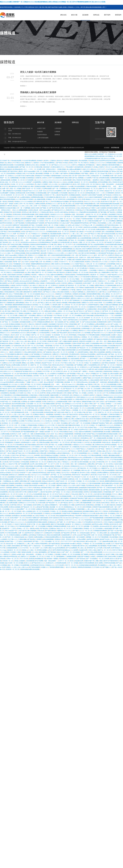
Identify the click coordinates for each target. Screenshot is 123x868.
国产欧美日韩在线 (55, 208)
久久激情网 (88, 178)
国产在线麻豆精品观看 (35, 481)
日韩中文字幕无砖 (117, 550)
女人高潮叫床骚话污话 (66, 184)
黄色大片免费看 (105, 180)
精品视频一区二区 (70, 382)
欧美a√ (72, 561)
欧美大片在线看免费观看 (62, 309)
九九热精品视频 (90, 408)
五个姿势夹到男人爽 (18, 346)
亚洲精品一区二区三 (114, 236)
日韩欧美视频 (9, 279)
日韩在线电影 (11, 260)
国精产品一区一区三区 (106, 189)
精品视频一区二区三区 (107, 350)
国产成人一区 (95, 533)
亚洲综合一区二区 (85, 386)
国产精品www (15, 457)
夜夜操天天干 (40, 533)
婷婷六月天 (86, 169)
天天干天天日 (104, 337)
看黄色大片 (32, 255)
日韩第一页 (101, 303)
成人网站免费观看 (48, 386)
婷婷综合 (40, 352)
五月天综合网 (96, 378)
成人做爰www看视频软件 (74, 169)
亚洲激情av (68, 214)
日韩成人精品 (11, 408)
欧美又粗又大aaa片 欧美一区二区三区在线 (83, 229)
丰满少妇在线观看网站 (108, 470)
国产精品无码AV (13, 171)
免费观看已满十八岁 (74, 356)
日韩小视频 (119, 554)
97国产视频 (84, 173)
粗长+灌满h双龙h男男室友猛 (83, 436)
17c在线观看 (41, 219)
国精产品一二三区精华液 (80, 417)
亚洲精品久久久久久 (6, 234)
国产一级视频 (40, 432)
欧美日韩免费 (68, 180)
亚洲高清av (77, 337)
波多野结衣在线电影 (6, 223)
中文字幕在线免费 (39, 359)
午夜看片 (93, 208)
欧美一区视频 (20, 466)
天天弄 (10, 328)
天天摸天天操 (15, 455)
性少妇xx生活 (85, 447)
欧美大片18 (113, 559)
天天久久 (115, 494)
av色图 (71, 186)
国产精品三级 (20, 453)
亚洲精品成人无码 (57, 206)
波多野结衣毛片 (84, 430)
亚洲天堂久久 (52, 402)
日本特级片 (56, 268)
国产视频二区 (45, 208)
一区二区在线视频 (85, 279)
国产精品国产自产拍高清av (113, 242)
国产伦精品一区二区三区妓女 (56, 238)
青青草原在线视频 (117, 386)
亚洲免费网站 (31, 283)
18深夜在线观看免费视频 (8, 251)
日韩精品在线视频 (20, 253)
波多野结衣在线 (80, 505)
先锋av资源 (108, 197)
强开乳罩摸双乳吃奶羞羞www (62, 550)
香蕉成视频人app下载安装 (85, 384)
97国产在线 (41, 240)
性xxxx (36, 337)
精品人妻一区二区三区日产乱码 (43, 277)
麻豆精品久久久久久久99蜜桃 (38, 498)
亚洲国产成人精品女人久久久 (46, 343)
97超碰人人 (78, 501)
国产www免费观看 (72, 548)
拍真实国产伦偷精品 (84, 556)
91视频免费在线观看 (36, 249)
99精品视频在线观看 (75, 303)
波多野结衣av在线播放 (91, 227)
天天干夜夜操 (80, 288)
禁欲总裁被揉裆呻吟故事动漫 (80, 223)
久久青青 (21, 384)
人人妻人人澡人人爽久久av (20, 567)
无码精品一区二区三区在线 (80, 272)
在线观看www (97, 363)
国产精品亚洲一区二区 (72, 285)
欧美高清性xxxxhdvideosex (29, 242)
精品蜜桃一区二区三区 (37, 556)
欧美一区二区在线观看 (70, 197)
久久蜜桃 (111, 290)
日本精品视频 (25, 462)
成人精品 (10, 378)
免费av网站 (91, 464)
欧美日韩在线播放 (96, 419)
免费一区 (16, 234)
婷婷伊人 (3, 348)
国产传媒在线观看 (115, 367)
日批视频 (58, 554)
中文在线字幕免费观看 (29, 161)
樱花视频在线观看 (114, 455)
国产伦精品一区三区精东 (37, 221)
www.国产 (59, 296)
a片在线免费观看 (37, 494)
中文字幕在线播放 (32, 238)
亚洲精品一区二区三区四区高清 (56, 199)
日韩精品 (21, 315)
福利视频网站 (61, 556)
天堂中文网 (114, 296)
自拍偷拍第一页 (31, 216)
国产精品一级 (60, 404)
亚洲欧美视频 (62, 169)
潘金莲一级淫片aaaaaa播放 (27, 171)
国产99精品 (93, 223)
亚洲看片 (39, 539)
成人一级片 (46, 477)
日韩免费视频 (104, 367)
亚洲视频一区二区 (49, 173)
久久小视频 (111, 326)
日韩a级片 (56, 479)
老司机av (81, 414)
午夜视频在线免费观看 (63, 298)
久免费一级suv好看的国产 (47, 382)
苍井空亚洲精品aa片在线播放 (60, 202)
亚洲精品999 (48, 533)
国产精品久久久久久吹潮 (88, 513)
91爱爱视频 (27, 436)
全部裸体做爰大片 (105, 247)
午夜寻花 (85, 236)
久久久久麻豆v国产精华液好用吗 (79, 247)
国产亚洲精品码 (75, 300)
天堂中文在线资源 (32, 350)
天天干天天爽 (46, 260)
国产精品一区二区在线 (27, 337)
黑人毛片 (5, 247)
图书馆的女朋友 (73, 320)
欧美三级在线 (88, 290)
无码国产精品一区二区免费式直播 (10, 402)
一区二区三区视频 (115, 516)
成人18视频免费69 (104, 272)
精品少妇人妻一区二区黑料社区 (49, 285)
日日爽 (51, 244)
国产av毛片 (50, 320)
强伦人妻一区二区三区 (19, 238)
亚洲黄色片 (58, 539)
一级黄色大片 (42, 275)
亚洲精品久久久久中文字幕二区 (74, 404)
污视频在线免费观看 (61, 359)
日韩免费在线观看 (61, 563)
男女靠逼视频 (83, 161)
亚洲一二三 (29, 412)
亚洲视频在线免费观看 (88, 356)
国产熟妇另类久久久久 (98, 333)
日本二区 (78, 455)
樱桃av (24, 363)
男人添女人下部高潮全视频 (15, 294)
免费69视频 (23, 481)
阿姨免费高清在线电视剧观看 (89, 212)
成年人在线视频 (32, 348)
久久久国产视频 (42, 460)
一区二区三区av (38, 361)
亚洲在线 (32, 559)
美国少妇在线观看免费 (33, 253)
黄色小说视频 (67, 376)
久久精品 (19, 260)
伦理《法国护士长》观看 (83, 257)
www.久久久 (72, 384)
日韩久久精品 (93, 550)
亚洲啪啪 (8, 238)
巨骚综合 (54, 161)
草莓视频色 (26, 244)
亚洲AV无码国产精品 (79, 343)
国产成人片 (47, 202)
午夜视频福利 (17, 264)
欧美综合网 (96, 249)
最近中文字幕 (34, 331)
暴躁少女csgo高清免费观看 (57, 548)
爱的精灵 (10, 356)
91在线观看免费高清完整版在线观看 (107, 434)
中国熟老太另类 (21, 173)
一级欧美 (98, 165)
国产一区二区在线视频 (84, 423)
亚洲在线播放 (16, 546)
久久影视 (55, 262)
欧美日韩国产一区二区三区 (92, 283)
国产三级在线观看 (53, 193)
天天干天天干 (101, 169)
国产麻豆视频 (102, 212)
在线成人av (44, 417)
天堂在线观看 (105, 249)
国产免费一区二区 (63, 522)
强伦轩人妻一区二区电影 (51, 225)
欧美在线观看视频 (85, 350)
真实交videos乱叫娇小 (75, 333)
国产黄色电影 (4, 242)
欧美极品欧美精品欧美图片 (71, 386)
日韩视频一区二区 (106, 199)
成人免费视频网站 (61, 509)
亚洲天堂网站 (37, 505)
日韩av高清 (95, 262)
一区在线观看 (107, 266)
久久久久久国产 (81, 206)
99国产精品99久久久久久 (99, 257)
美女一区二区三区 (78, 363)
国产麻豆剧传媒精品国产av (78, 309)
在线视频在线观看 (83, 251)
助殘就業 (40, 132)
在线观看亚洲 (118, 522)
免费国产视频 (87, 378)
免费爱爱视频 (15, 178)
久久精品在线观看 (60, 227)
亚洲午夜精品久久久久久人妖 (91, 199)
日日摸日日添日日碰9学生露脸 (25, 176)
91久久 (91, 421)
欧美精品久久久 (74, 212)
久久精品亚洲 (42, 266)
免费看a (48, 240)
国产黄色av (113, 171)
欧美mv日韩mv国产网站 (33, 251)
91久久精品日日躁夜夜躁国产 (94, 197)
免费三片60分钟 (25, 229)
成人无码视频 (60, 343)
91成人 (69, 526)
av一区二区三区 (39, 279)
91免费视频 (80, 292)
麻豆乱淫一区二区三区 (7, 425)
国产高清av (4, 244)
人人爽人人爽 (111, 223)
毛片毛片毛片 (115, 206)
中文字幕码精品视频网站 (23, 526)
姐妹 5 (103, 251)
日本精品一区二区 (56, 511)
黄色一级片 (65, 208)
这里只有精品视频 (88, 315)
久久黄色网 (54, 305)
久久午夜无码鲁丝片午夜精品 (25, 199)
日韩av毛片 (66, 234)
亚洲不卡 (11, 309)
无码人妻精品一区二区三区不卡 (63, 244)
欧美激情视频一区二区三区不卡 (44, 490)
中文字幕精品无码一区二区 (77, 191)
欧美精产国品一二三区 (95, 427)
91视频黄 (49, 526)
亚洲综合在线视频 (15, 507)
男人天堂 (78, 199)
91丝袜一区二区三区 (17, 184)
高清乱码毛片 (94, 247)
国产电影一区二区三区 (27, 167)
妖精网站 (15, 421)
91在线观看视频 (19, 165)
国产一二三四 (85, 552)
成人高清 (8, 227)
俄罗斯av (117, 326)
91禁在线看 (42, 503)
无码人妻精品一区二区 (110, 361)
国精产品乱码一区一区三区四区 (32, 189)
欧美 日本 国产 (73, 176)
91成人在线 (80, 208)
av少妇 (108, 324)
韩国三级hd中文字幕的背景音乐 (80, 313)
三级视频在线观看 (71, 556)
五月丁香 (105, 393)
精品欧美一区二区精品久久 (99, 275)
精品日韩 (61, 425)
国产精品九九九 (56, 468)
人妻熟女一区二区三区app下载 (98, 173)
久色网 (27, 221)
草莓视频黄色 (9, 442)
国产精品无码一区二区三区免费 (87, 468)
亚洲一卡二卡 (56, 290)
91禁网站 (24, 402)
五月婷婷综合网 (112, 257)
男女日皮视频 (66, 307)
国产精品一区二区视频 (87, 285)
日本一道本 (75, 255)
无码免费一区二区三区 (52, 219)
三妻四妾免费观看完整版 (93, 294)
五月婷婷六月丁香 (49, 195)
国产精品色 (62, 337)
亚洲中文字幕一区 (33, 524)
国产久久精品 (112, 408)
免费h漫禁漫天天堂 (26, 277)
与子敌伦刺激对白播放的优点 (90, 277)
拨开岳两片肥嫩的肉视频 (32, 328)
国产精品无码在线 (79, 541)
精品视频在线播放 (89, 511)
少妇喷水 (45, 178)
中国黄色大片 (13, 236)
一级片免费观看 (102, 186)
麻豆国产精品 (50, 296)
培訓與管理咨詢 (42, 135)
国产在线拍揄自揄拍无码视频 (79, 406)
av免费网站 (25, 535)
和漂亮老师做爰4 (114, 511)
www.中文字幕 (17, 268)
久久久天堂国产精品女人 (78, 264)
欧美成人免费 (118, 311)
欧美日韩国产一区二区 (17, 518)
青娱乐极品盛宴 (102, 236)
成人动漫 (92, 462)
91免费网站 (59, 191)
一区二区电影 (76, 219)
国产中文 (105, 255)
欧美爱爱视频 (100, 399)
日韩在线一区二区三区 (71, 305)
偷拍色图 (44, 253)
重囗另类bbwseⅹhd (99, 445)
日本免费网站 (13, 247)
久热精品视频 (8, 262)
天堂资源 (72, 221)
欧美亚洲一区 (26, 365)
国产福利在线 (38, 202)
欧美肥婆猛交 (31, 178)
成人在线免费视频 (92, 546)
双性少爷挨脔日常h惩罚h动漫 (82, 180)
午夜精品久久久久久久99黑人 (56, 253)
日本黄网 (58, 251)
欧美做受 (20, 275)
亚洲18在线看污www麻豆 (18, 350)
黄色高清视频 (102, 309)
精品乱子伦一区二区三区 (113, 191)
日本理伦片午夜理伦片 (22, 285)
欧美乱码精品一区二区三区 (80, 425)
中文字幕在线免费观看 (95, 455)
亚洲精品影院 (74, 161)
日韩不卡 (51, 178)
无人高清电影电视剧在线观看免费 (91, 300)
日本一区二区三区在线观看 (114, 240)
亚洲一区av (43, 191)
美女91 (97, 161)
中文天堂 (5, 186)
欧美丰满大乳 (13, 331)
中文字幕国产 (93, 406)
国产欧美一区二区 (108, 311)
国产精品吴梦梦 (62, 333)
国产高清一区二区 (40, 296)
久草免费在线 (68, 294)
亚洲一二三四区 (55, 331)
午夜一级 (44, 447)
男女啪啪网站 (102, 565)
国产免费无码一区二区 (29, 326)
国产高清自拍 (108, 195)
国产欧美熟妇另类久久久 (28, 371)
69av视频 (23, 178)
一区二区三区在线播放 (82, 326)
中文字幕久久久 (111, 169)
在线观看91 (23, 359)
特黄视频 (65, 303)
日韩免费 (112, 337)
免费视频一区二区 (91, 537)
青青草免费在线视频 (28, 214)
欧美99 (105, 440)
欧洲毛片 (111, 255)
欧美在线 (114, 369)
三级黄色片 (36, 163)
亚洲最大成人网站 (28, 186)
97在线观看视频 (25, 565)
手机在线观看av (79, 296)
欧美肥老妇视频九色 (72, 350)
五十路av (63, 414)
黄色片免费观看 (87, 249)
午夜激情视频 (69, 365)
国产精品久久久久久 (53, 399)
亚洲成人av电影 (17, 554)
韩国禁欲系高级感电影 (15, 296)
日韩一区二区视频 (42, 171)
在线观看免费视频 (104, 227)
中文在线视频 (27, 483)
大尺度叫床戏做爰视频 (94, 483)
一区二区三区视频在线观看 (76, 262)
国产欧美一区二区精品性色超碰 (74, 216)
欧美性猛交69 (29, 300)
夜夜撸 (54, 298)
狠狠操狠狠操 (9, 376)
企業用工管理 (41, 128)
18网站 (46, 311)
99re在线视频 (22, 307)
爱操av (11, 343)
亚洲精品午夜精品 (39, 414)
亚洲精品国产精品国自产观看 (100, 423)
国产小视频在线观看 (91, 216)
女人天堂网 (42, 391)
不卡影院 (115, 389)
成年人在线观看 (102, 290)
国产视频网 (85, 554)
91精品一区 (4, 296)
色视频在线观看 (90, 288)
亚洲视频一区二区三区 (18, 180)
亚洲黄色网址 (77, 346)
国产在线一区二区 (64, 236)
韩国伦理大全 (70, 210)
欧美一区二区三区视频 (23, 335)
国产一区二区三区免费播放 (108, 221)
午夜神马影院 (64, 354)
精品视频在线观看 (13, 167)
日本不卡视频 (104, 277)
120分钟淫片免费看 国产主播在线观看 (17, 225)
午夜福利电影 (88, 520)
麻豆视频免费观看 (28, 296)
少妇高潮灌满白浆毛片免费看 (35, 561)
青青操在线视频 (38, 195)
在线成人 (17, 356)
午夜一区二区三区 (51, 221)
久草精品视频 (81, 335)
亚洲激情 (44, 234)
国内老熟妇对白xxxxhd (75, 457)
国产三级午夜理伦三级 (52, 438)
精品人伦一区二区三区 (64, 529)
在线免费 (42, 408)
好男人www (94, 303)
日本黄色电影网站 (45, 333)
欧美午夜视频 (50, 300)
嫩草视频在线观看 (42, 216)
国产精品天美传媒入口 (78, 442)
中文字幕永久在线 (19, 163)
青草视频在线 (90, 165)
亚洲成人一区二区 (12, 348)
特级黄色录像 (108, 371)
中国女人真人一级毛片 (61, 320)
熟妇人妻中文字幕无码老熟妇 (37, 227)
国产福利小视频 (60, 350)
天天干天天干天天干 (67, 541)
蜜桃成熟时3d (28, 292)
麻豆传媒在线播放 (31, 445)
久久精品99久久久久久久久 (61, 313)
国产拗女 (59, 163)
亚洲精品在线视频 (40, 186)
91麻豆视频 (68, 425)
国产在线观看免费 (24, 464)
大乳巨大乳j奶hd (92, 331)
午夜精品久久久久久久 (57, 214)
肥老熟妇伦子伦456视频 (43, 176)
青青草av (25, 212)
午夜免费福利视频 (19, 272)
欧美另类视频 (87, 507)
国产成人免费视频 (78, 178)
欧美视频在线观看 (66, 496)
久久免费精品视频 (109, 348)
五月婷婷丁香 (9, 367)
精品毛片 (119, 346)
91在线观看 (112, 346)
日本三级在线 (100, 481)
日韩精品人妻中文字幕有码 (36, 339)
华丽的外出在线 (14, 229)
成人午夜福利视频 (96, 298)
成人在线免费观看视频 (85, 238)
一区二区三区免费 (12, 315)
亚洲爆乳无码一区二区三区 (38, 462)
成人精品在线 (77, 249)
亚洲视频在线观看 (75, 195)
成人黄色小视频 (30, 272)
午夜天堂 (95, 178)
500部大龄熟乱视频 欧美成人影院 (34, 438)
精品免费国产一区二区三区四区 (26, 509)
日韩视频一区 (117, 199)
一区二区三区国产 (34, 548)
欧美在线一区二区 (52, 391)
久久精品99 (110, 333)
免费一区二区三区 (40, 300)
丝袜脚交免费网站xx (103, 473)
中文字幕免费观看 (31, 453)
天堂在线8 (91, 161)
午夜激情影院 (79, 283)
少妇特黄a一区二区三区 (40, 376)
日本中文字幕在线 (43, 348)
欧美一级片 (31, 307)
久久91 (58, 498)
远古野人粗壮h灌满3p (62, 212)
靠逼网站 (5, 483)
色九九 (95, 290)
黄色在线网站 (96, 386)
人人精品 (8, 219)
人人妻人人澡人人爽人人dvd (79, 234)
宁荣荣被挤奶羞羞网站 (83, 275)
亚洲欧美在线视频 (104, 296)
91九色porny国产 (65, 223)
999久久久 (4, 352)
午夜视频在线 (90, 240)
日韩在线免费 (30, 457)
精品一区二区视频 (16, 189)
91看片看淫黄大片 (34, 212)
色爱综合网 (96, 238)
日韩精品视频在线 (9, 292)
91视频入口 (63, 225)
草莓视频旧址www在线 (24, 449)
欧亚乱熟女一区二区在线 (68, 171)
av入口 (107, 292)
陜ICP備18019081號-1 (54, 148)
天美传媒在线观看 (16, 161)
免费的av (71, 283)
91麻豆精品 (37, 488)
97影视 (73, 290)
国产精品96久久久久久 (86, 255)
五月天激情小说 (21, 393)
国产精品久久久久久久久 (56, 216)
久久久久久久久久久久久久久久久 (52, 180)
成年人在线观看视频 (108, 232)
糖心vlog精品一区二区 (77, 408)
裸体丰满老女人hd (54, 171)
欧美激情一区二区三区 (91, 318)
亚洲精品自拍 (4, 343)
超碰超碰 (82, 488)
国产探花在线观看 (114, 277)
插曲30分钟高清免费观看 (29, 397)
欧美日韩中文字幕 (84, 176)
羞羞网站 (106, 307)
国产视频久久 (107, 567)
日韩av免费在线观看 (30, 352)
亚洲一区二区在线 (97, 535)
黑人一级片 (104, 341)
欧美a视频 (82, 294)
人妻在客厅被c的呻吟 (62, 195)
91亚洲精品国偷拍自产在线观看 (35, 223)
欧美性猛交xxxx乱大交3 (84, 361)
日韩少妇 (56, 182)
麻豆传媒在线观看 (91, 488)
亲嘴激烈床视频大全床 (89, 402)
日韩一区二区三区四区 (63, 464)
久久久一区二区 (78, 520)
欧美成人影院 (38, 496)
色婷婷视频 (18, 483)
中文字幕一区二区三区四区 (75, 227)
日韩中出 (74, 165)
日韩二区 (119, 513)
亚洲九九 (111, 173)
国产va (118, 563)
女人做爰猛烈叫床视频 (37, 288)
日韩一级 (66, 191)
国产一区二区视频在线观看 (59, 240)
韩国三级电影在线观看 (42, 214)
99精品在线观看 (92, 410)
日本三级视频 (94, 326)
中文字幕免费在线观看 (93, 335)
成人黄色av (9, 163)
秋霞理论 (88, 262)
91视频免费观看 (13, 307)
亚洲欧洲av (119, 232)
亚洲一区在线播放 (62, 423)
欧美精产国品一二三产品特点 (14, 541)
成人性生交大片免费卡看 (49, 369)
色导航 (5, 275)
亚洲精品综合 (52, 522)
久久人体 (62, 182)
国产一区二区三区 (35, 369)
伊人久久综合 (54, 184)
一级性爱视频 (8, 305)
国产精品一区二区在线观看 (77, 240)
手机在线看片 (70, 167)
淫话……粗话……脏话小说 (29, 240)
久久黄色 (113, 227)
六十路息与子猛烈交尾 (20, 524)
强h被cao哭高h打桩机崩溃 (55, 393)
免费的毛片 (28, 163)
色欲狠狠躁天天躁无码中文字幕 (58, 324)
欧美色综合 (72, 208)
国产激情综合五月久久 (59, 210)
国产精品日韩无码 (72, 414)
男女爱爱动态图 (74, 354)
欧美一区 (35, 442)
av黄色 (59, 453)
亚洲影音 (69, 272)
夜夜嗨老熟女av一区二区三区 (73, 507)
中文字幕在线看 (53, 449)
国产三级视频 (33, 380)
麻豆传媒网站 (7, 346)
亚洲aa (96, 167)
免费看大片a (86, 303)
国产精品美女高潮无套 (77, 202)
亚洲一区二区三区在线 (21, 320)
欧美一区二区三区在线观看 (101, 477)
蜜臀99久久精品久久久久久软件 (80, 298)
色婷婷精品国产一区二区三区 (54, 546)
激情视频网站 (43, 552)
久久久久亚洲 (4, 324)
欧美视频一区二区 (81, 221)
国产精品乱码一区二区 (62, 281)
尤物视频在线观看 (114, 268)
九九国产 (117, 173)
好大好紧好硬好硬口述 (65, 242)
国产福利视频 (65, 247)
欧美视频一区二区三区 (25, 236)
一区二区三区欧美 (78, 496)
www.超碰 (91, 417)
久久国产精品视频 (19, 223)
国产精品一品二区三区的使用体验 (61, 475)
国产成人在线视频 (70, 322)
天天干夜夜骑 (108, 343)
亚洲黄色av (36, 281)
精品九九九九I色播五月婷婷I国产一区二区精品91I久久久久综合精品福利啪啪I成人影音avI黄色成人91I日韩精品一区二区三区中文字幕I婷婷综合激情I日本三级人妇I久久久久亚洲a (53, 2)
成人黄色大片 (34, 285)
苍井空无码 (35, 430)
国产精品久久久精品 (95, 234)
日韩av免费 (4, 277)
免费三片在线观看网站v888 (94, 343)
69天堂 (87, 442)
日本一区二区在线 (111, 462)
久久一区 (44, 470)
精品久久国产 (61, 552)
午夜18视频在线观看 (49, 404)
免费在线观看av (101, 229)
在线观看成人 (28, 313)
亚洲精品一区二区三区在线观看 (24, 279)
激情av (84, 260)
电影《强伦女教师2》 (109, 184)
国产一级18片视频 (9, 453)
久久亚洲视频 (86, 333)
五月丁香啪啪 (19, 313)
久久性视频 (40, 255)
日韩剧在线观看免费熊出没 (53, 537)
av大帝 (10, 283)
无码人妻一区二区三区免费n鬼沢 (96, 264)
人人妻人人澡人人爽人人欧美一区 (30, 206)
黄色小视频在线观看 (15, 266)
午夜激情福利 (50, 350)
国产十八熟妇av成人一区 (36, 546)
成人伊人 (15, 520)
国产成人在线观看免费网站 (96, 244)
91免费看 (95, 436)
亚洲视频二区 (59, 466)
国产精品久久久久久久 (27, 455)
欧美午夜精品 (7, 567)
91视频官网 (46, 236)
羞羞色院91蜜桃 (73, 488)
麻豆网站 (12, 513)
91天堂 (12, 496)
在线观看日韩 (54, 236)
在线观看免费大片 (67, 535)
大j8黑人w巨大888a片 (74, 225)
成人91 (45, 247)
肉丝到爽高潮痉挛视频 (80, 266)
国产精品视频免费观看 (28, 432)
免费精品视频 (23, 210)
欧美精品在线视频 (27, 516)
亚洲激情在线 (66, 453)
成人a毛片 (118, 253)
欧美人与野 (77, 184)
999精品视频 (88, 204)
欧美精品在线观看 (64, 391)
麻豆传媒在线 (111, 505)
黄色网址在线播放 (38, 410)
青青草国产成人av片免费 (52, 279)
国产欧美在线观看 (95, 251)
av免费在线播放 (25, 197)
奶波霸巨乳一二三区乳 (48, 281)
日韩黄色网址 (104, 238)
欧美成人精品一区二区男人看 (9, 182)
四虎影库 (38, 178)
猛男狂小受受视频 (6, 516)
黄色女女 (60, 161)
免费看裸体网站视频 (116, 178)
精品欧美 (76, 341)
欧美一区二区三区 (64, 232)
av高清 (23, 232)
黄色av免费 (68, 178)
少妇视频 (10, 501)
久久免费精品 (74, 331)
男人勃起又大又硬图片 (42, 184)
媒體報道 (57, 135)
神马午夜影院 (105, 378)
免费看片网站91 (100, 285)
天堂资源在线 (90, 485)
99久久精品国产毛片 (11, 531)
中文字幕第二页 (98, 520)
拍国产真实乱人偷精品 (103, 219)
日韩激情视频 (107, 492)
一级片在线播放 (27, 505)
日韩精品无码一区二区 (34, 386)
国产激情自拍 (114, 378)
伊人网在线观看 (72, 348)
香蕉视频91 (68, 343)
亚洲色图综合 (85, 438)
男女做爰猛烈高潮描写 (77, 281)
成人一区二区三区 (15, 242)
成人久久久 (38, 180)
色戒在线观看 (28, 541)
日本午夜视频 (45, 318)
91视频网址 (19, 496)
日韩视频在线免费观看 (43, 322)
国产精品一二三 (108, 298)
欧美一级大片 (115, 436)
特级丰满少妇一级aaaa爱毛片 (111, 442)
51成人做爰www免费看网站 (55, 275)
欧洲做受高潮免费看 (70, 206)
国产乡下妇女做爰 (103, 410)
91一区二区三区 (36, 260)
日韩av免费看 (99, 457)
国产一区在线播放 (30, 315)
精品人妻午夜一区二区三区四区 (37, 341)
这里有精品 (24, 227)
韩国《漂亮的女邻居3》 (50, 169)
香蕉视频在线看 (113, 479)
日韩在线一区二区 (25, 234)
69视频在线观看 (106, 335)
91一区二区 (93, 236)
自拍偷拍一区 (50, 335)
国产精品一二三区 (92, 412)
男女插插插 (50, 227)
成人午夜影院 (29, 537)
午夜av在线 (75, 494)
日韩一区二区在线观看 (94, 389)
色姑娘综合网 (83, 550)
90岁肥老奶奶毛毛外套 (29, 501)
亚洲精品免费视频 (74, 173)
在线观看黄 (35, 483)
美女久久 (15, 210)
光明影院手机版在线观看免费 (101, 507)
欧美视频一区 (73, 352)
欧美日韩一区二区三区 (17, 440)
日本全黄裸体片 (84, 320)
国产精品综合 (61, 272)
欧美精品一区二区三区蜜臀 (41, 305)
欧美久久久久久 (9, 371)
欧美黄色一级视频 (52, 559)
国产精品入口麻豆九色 (45, 303)
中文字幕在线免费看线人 (48, 163)
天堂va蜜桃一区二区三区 (34, 404)
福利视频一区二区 (101, 505)
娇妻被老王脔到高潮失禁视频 (111, 165)
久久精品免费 (33, 320)
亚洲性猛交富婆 (21, 193)
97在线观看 (57, 533)
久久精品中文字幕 (13, 249)
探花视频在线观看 (25, 322)
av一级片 (82, 391)
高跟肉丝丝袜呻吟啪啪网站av (39, 244)
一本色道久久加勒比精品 (95, 371)
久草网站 (54, 333)
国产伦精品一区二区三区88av (95, 191)
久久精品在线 (42, 238)
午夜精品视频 (108, 529)
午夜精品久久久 (46, 206)
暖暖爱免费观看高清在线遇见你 (41, 264)
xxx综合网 (3, 399)
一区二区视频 (111, 281)
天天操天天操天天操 (116, 249)
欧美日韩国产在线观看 (96, 195)
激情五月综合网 (7, 257)
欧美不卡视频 (81, 485)
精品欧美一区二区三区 (81, 182)
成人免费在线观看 (12, 503)
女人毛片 (113, 260)
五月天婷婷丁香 (5, 161)
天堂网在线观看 (47, 189)
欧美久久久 (4, 430)
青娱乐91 (21, 221)
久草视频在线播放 (32, 425)
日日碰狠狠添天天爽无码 (94, 307)
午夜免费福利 (12, 361)
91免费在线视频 (44, 331)
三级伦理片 (85, 195)
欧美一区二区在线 (54, 247)
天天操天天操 (26, 260)
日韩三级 (96, 384)
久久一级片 (96, 341)
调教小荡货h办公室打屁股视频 (61, 264)
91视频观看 (63, 277)
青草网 (80, 451)
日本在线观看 (64, 193)
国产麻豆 (9, 451)
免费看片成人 (54, 337)
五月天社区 (51, 191)
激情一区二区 (42, 380)
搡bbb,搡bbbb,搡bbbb (115, 341)
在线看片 (114, 335)
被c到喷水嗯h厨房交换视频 (56, 460)
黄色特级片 (47, 167)
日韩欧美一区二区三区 (103, 320)
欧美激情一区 (45, 328)
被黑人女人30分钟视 (50, 406)
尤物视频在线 (11, 303)
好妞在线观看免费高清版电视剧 (61, 255)
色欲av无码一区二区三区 (78, 307)
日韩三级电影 (42, 270)
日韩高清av (79, 210)
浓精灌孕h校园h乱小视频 (28, 219)
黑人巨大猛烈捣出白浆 (97, 430)
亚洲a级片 (40, 161)
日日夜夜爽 (63, 479)
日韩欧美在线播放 (113, 216)
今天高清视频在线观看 (13, 318)
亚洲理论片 (81, 197)
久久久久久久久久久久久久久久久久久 (33, 378)
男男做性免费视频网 (93, 206)
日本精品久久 (74, 391)
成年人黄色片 (101, 402)
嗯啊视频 (120, 221)
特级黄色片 (59, 294)
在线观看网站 (37, 182)
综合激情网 (42, 320)
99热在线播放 (63, 432)
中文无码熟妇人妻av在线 (43, 307)
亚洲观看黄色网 (59, 178)
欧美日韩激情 (17, 212)
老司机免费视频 (103, 182)
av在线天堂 (103, 326)
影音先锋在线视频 (77, 492)
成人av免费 (52, 483)
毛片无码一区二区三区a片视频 (70, 279)
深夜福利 (119, 505)
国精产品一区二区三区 (105, 412)
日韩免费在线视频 (104, 178)
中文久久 (13, 509)
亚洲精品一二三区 (111, 404)
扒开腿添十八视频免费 (46, 430)
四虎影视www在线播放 (101, 346)
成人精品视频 (12, 430)
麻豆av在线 (89, 541)
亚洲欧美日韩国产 (53, 341)
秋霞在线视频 (17, 290)
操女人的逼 (58, 436)
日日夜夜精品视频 (41, 193)
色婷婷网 (62, 285)
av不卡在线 (43, 449)
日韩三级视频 (71, 509)
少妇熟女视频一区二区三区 (101, 260)
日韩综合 (106, 511)
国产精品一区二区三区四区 (33, 384)
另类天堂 (90, 260)
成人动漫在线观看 (74, 359)
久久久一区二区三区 (86, 531)
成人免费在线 (16, 219)
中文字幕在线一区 (59, 315)
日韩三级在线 (47, 249)
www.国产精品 (100, 449)
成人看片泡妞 (7, 311)
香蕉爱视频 (78, 434)
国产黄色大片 (81, 311)
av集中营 (101, 292)
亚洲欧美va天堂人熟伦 (32, 165)
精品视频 (13, 393)
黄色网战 (9, 214)
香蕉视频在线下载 (109, 535)
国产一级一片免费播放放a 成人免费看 (64, 189)
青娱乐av (87, 208)
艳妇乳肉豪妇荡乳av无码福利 (111, 483)
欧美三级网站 (62, 257)
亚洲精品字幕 (8, 212)
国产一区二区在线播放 (49, 389)
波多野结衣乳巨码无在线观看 (109, 161)
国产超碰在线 (98, 339)
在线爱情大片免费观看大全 (58, 374)
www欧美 (5, 462)
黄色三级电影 (41, 283)
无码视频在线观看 (52, 232)
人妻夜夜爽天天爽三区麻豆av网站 (65, 288)
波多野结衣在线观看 (91, 281)
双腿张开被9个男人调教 (19, 311)
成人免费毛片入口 (24, 556)
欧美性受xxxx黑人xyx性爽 (107, 210)
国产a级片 (76, 531)
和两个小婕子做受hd (62, 173)
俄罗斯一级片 (17, 262)
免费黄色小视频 (47, 182)
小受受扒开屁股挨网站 (41, 544)
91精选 (26, 485)
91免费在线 (71, 479)
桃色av (44, 481)
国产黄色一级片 (18, 436)
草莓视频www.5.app (21, 380)
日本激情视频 (25, 318)
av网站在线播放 (20, 382)
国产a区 (17, 197)
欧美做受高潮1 (80, 167)
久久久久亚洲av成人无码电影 (53, 361)
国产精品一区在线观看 (36, 225)
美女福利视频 (114, 537)
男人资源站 (116, 380)
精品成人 (16, 206)
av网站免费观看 (100, 324)
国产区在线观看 (44, 337)
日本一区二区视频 (102, 374)
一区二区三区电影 (50, 485)
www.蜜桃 (115, 167)
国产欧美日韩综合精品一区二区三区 (87, 189)
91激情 (13, 285)
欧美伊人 (47, 161)
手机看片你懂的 (112, 546)
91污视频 (72, 505)
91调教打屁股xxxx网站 (20, 339)
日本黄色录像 (38, 167)
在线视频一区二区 (45, 165)
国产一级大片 (116, 492)
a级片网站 (105, 363)
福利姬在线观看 (6, 180)
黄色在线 (108, 369)
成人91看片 (26, 262)
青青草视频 (73, 335)
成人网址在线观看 (113, 374)
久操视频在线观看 (73, 339)
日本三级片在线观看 (15, 363)
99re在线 (12, 380)
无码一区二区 (87, 477)
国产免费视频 (79, 365)
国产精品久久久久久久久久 (81, 518)
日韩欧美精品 (34, 395)
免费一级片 (6, 189)
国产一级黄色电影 (55, 318)
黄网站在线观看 (40, 204)
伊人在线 (9, 264)
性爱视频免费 (111, 309)
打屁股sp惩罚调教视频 (111, 305)
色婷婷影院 (71, 326)
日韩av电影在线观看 (63, 292)
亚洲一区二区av (109, 376)
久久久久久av (101, 163)
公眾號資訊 (58, 128)
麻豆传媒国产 (37, 236)
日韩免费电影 (103, 479)
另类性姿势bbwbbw (82, 382)
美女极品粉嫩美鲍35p (45, 290)
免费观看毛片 (66, 290)
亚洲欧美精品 (35, 229)
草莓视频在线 (76, 513)
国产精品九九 (73, 451)
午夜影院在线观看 (70, 275)
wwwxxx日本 (58, 386)
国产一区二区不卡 (114, 328)
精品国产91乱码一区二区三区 (51, 363)
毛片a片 (108, 167)
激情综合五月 (13, 475)
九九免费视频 (94, 479)
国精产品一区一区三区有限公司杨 (46, 272)
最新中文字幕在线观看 (27, 417)
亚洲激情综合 (83, 464)
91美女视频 (92, 481)
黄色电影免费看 (105, 206)
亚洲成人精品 (101, 451)
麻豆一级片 (98, 255)
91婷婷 (17, 337)
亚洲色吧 (10, 202)
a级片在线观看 (102, 208)
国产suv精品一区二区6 (100, 328)
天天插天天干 (63, 262)
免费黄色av (13, 498)
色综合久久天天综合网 (7, 197)
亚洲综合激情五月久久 (58, 167)
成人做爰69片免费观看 (86, 339)
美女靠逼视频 (102, 223)
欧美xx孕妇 (100, 513)
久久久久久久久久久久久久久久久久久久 (60, 266)
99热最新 (38, 363)
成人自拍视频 (69, 182)
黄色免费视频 (118, 397)
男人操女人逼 (70, 204)
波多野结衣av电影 (102, 354)
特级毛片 (102, 167)
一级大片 (68, 567)
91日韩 (15, 221)
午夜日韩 (93, 313)
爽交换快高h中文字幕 (16, 186)
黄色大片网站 (89, 404)
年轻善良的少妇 (41, 535)
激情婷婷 (21, 475)
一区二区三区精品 (108, 501)
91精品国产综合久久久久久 (30, 191)
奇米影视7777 (24, 473)
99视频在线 (82, 165)
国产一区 (60, 389)
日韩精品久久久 (118, 371)
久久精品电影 (59, 419)
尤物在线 (99, 395)
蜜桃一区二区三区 (66, 219)
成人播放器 (80, 232)
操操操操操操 (10, 320)
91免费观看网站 (28, 496)
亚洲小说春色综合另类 (56, 518)
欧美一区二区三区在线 (71, 371)
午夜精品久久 (102, 270)
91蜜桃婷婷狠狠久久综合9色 (59, 176)
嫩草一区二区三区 (62, 488)
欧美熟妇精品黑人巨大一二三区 (23, 169)
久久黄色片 (67, 494)
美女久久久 (88, 202)
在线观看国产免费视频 (111, 520)
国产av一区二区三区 (111, 468)
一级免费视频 (49, 414)
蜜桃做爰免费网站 (114, 382)
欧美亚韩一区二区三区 (13, 195)
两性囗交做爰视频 (99, 352)
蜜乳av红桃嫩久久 (33, 333)
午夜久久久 (34, 382)
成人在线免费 (97, 232)
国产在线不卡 (83, 305)
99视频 (93, 374)
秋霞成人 (93, 163)
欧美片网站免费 (42, 453)
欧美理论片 (14, 434)
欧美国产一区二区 (113, 485)
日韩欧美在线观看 (91, 186)
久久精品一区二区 (50, 556)
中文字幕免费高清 (117, 180)
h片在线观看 (30, 180)
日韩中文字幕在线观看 (21, 427)
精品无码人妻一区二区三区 (77, 193)
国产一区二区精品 (99, 404)
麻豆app (85, 440)
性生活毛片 (25, 324)
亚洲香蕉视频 (59, 382)
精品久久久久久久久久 (48, 294)
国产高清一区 (112, 531)
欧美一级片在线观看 (57, 322)
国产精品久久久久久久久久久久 (61, 165)
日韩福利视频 (73, 324)
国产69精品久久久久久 (103, 460)
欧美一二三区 (50, 378)
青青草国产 (59, 270)
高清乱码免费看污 (76, 378)
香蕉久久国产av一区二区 (25, 361)
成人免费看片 (49, 288)
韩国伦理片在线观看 (53, 186)
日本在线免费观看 (79, 186)
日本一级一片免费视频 (83, 171)
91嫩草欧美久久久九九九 (106, 425)
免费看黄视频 (116, 432)
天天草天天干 (69, 520)
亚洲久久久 (115, 419)
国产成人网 (61, 204)
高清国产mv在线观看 (32, 440)
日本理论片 (10, 427)
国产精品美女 (112, 212)
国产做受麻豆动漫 (97, 279)
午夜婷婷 (66, 161)
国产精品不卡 (49, 419)
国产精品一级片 (34, 408)
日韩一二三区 (98, 541)
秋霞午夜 (103, 380)
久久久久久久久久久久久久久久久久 (25, 367)
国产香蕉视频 (72, 374)
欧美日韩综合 (106, 503)
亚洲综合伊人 (64, 186)
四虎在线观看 (12, 275)
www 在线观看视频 (40, 457)
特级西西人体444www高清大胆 (23, 281)
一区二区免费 (37, 169)
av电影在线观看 (11, 449)
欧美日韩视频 (31, 193)
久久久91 (112, 477)
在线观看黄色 (100, 225)
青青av (10, 268)
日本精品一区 (15, 419)
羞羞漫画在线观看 (94, 490)
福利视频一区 (91, 219)
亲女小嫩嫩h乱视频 (63, 221)
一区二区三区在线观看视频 (108, 384)
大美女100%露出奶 (14, 240)
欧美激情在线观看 (112, 208)
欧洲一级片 (114, 176)
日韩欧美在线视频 (93, 221)
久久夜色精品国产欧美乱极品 (105, 253)
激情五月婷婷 (35, 208)
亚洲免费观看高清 (53, 457)
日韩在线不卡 (78, 477)
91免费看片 (116, 197)
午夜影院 (105, 455)
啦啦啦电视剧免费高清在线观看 (110, 204)
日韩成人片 (98, 311)
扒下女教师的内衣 (46, 354)
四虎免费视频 (84, 421)
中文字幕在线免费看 (13, 359)
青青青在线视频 (42, 550)
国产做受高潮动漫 (23, 374)
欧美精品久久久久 (52, 204)
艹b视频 (28, 382)
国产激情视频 (36, 354)
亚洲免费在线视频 (8, 337)
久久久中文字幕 (23, 548)
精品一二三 (17, 378)
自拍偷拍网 (4, 460)
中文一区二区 (48, 268)
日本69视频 (93, 270)
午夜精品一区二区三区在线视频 (93, 544)
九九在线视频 (5, 552)
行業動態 (57, 132)
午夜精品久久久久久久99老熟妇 (24, 202)
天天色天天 (106, 288)
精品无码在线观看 (38, 412)
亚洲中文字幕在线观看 (114, 322)
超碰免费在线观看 (108, 541)
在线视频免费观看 (71, 238)
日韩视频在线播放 (111, 163)
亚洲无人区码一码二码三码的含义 (79, 163)
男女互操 (104, 485)
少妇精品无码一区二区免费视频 (100, 176)
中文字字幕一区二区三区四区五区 (53, 371)
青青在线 (48, 410)
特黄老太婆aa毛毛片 (58, 365)
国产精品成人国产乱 (6, 389)
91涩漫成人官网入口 (74, 277)
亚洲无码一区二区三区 (13, 569)
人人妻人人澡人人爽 (21, 341)
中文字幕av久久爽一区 (88, 225)
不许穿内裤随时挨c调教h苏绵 (53, 197)
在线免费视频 (93, 182)
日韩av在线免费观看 (14, 232)
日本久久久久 (8, 221)
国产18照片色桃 (59, 412)
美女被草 (86, 451)
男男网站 (49, 262)
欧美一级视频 (16, 227)
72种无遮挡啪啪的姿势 (17, 412)
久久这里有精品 (29, 184)
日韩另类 (64, 283)
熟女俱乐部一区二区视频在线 (71, 447)
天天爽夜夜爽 (110, 193)
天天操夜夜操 (94, 447)
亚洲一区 (19, 408)
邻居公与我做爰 (91, 473)
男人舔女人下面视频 (36, 247)
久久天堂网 (51, 498)
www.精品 (107, 430)
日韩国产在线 (47, 298)
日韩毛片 (92, 320)
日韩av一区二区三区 (98, 242)
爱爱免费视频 (20, 303)
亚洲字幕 (43, 393)
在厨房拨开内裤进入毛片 (95, 266)
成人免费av (31, 363)
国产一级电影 (9, 204)
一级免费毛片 (96, 180)
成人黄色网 (24, 419)
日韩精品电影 (64, 427)
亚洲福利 (39, 371)
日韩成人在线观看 (20, 561)
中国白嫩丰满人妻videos (78, 473)
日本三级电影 (55, 260)
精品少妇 (105, 408)
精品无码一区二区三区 (48, 251)
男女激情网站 (92, 354)
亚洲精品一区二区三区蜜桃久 (91, 337)
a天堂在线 (116, 412)
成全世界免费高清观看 (20, 257)
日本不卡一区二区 (51, 423)
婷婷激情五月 (89, 167)
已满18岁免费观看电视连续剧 (112, 427)
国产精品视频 (20, 251)
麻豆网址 (7, 184)
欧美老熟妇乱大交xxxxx (19, 333)
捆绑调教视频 (56, 249)
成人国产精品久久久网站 (110, 453)
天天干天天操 (24, 559)
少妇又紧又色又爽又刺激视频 (87, 253)
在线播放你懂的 (92, 309)
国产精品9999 (66, 533)
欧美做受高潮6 (76, 328)
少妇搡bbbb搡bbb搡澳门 (69, 251)
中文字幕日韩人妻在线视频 (35, 173)
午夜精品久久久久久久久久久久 (16, 216)
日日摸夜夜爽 (87, 524)
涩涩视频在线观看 (97, 348)
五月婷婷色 (47, 513)
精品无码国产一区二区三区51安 (27, 270)
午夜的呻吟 (78, 516)
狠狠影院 (66, 229)
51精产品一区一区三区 (38, 335)
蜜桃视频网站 (118, 440)
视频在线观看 (55, 395)
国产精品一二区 (32, 257)
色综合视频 (118, 318)
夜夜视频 (48, 339)
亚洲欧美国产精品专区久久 (16, 300)
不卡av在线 (88, 232)
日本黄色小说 (117, 195)
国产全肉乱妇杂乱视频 (108, 234)
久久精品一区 (9, 253)
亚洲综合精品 (17, 214)
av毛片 (48, 434)
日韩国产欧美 (44, 451)
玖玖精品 (65, 163)
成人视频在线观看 (40, 199)
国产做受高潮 (7, 404)
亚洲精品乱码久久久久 (78, 466)
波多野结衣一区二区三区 (23, 513)
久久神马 (77, 503)
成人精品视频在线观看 (55, 234)
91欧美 (2, 320)
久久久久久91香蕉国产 (26, 182)
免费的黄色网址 (7, 290)
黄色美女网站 (94, 272)
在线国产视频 (79, 204)
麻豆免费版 (53, 311)
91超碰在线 (71, 257)
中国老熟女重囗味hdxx (47, 212)
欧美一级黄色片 (35, 318)
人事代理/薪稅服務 (43, 138)
